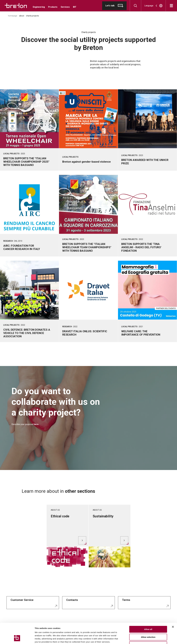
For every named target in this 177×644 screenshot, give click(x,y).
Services (65, 7)
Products (53, 7)
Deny (148, 627)
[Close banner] (173, 609)
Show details (139, 639)
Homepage (13, 16)
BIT (75, 7)
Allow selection (148, 619)
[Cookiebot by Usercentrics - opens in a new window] (17, 639)
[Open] (171, 6)
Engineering (39, 7)
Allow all (148, 612)
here (36, 424)
